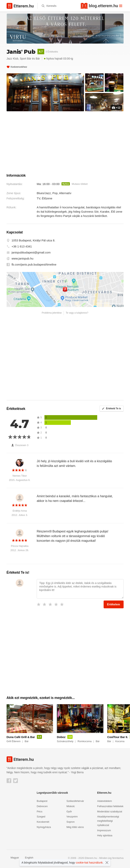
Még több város (75, 827)
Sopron (71, 822)
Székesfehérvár (75, 801)
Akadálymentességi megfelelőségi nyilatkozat (108, 821)
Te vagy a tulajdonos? (77, 313)
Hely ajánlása (105, 835)
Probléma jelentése (52, 313)
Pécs (39, 811)
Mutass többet (80, 184)
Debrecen (42, 806)
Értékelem (114, 604)
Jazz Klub (13, 59)
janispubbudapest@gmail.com (31, 253)
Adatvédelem (105, 801)
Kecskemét (43, 822)
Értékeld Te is (111, 409)
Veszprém (72, 817)
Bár (38, 59)
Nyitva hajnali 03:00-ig (59, 59)
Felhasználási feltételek (110, 806)
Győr (69, 811)
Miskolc (71, 806)
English (27, 858)
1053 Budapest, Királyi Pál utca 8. (33, 240)
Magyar (13, 858)
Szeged (41, 817)
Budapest (42, 801)
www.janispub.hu (23, 259)
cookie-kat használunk (89, 863)
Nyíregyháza (44, 827)
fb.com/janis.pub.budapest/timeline (34, 265)
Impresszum (104, 830)
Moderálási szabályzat (110, 811)
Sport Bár (26, 59)
